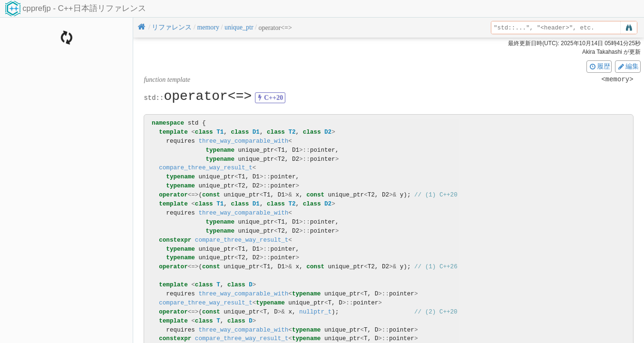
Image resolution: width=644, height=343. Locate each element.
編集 (628, 66)
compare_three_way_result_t (205, 168)
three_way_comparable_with (243, 141)
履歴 (599, 66)
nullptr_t (315, 312)
